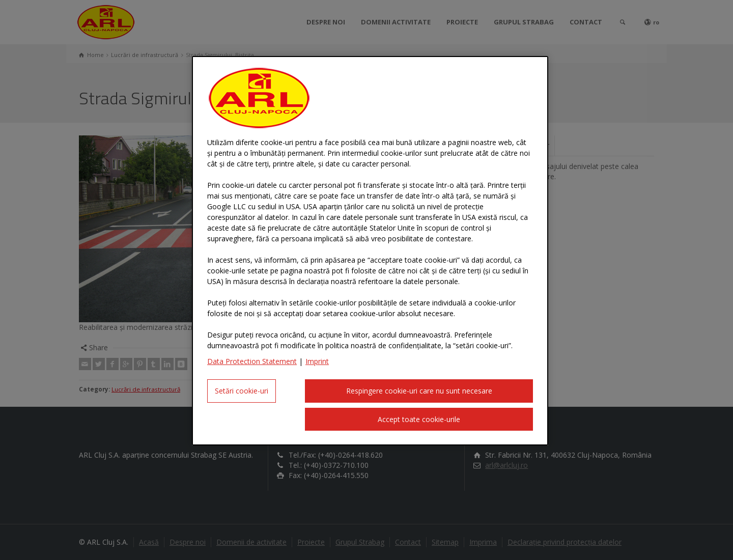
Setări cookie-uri (242, 391)
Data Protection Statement (252, 361)
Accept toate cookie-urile (419, 419)
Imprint (317, 361)
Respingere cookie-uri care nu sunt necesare (419, 391)
